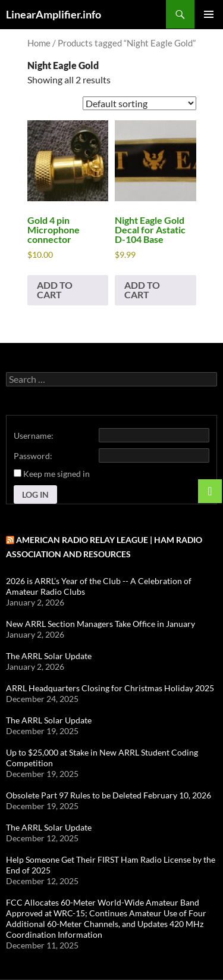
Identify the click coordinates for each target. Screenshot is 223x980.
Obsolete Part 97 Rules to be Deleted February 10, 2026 (109, 795)
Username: (34, 436)
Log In (35, 494)
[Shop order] (139, 103)
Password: (33, 456)
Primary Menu (209, 14)
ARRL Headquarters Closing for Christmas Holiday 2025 (110, 688)
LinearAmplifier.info (54, 14)
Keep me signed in (56, 474)
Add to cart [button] (55, 290)
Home (39, 43)
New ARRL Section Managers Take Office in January (100, 624)
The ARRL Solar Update (49, 656)
